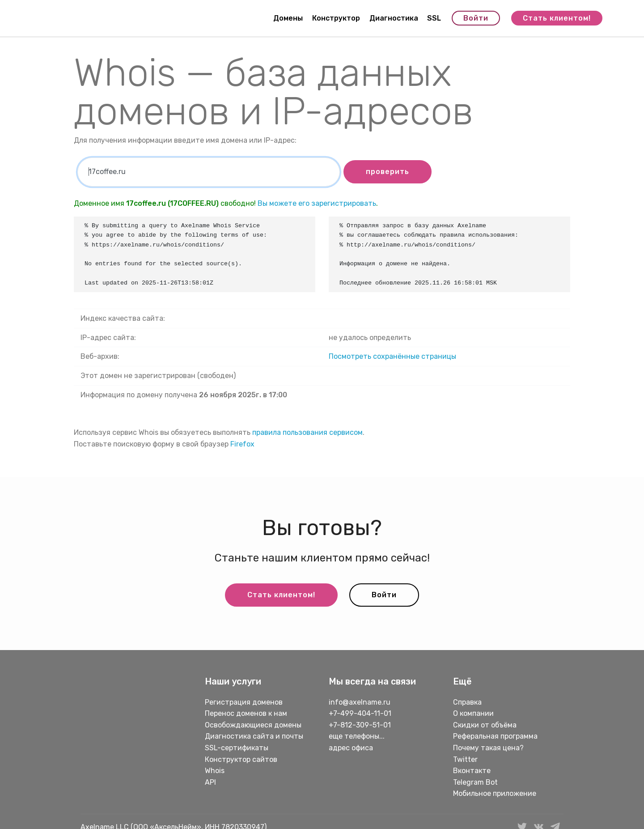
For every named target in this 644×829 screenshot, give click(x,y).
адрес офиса (351, 748)
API (210, 782)
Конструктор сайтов (241, 759)
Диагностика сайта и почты (254, 736)
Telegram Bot (475, 782)
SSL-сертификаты (237, 748)
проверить (388, 172)
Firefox (242, 444)
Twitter (465, 759)
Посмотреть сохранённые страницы (392, 356)
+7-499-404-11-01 (360, 713)
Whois (215, 771)
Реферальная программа (495, 736)
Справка (467, 702)
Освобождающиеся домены (253, 725)
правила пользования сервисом (307, 432)
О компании (473, 713)
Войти (476, 18)
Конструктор (336, 18)
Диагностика (394, 18)
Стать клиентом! (557, 18)
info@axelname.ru (360, 702)
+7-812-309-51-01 (360, 725)
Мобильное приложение (495, 793)
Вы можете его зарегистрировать (317, 203)
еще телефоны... (357, 736)
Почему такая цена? (488, 748)
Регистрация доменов (244, 702)
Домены (288, 18)
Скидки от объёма (485, 725)
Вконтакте (472, 771)
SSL (434, 18)
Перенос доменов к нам (246, 713)
